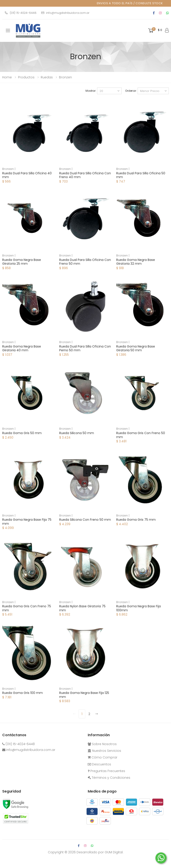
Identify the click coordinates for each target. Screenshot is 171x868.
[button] (155, 31)
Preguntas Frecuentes (106, 771)
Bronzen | (9, 169)
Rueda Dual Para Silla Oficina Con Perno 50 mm (85, 348)
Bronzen (65, 77)
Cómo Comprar (103, 757)
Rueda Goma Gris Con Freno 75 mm (27, 608)
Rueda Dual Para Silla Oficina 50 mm (141, 175)
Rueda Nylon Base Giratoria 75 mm (82, 608)
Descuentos (99, 764)
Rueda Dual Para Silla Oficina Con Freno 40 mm (85, 175)
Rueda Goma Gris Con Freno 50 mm (141, 435)
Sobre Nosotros (102, 744)
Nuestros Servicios (104, 751)
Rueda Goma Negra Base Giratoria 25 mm (22, 262)
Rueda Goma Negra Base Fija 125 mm (84, 695)
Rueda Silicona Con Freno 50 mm (85, 520)
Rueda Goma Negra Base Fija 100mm (138, 608)
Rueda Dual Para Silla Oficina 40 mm (27, 175)
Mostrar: (91, 91)
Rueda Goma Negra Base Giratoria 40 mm (22, 348)
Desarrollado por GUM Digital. (100, 852)
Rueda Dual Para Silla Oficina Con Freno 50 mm (85, 262)
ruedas (47, 77)
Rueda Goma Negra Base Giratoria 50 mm (136, 348)
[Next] (97, 714)
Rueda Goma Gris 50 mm (22, 433)
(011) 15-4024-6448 (20, 13)
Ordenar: (131, 91)
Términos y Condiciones (109, 778)
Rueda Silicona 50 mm (77, 433)
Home (7, 77)
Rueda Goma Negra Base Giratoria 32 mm (136, 262)
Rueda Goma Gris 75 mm (136, 520)
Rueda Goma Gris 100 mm (22, 693)
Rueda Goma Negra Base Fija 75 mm (27, 522)
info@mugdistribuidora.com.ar (65, 13)
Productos (26, 77)
